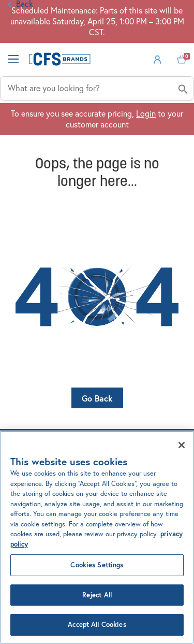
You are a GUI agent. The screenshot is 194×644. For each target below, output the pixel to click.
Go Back (97, 398)
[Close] (182, 445)
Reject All (97, 595)
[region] (97, 537)
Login (146, 113)
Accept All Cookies (97, 625)
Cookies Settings (97, 565)
